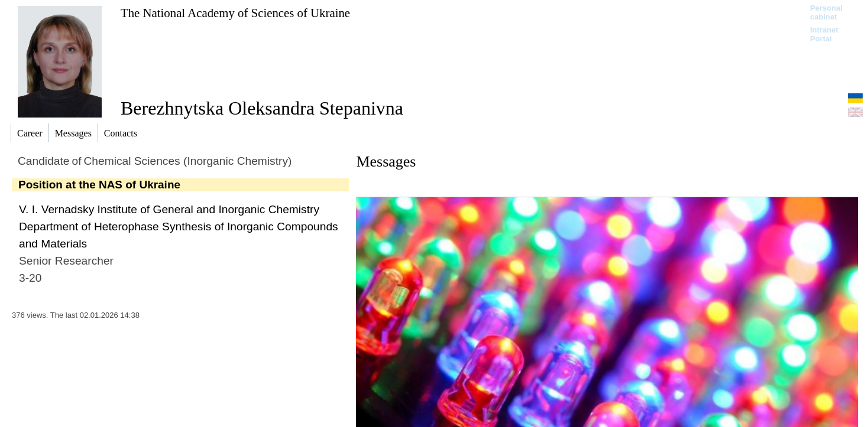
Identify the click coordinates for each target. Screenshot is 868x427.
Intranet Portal (824, 34)
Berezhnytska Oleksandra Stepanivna (262, 108)
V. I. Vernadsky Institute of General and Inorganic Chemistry (169, 209)
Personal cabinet (826, 12)
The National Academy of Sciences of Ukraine (235, 13)
